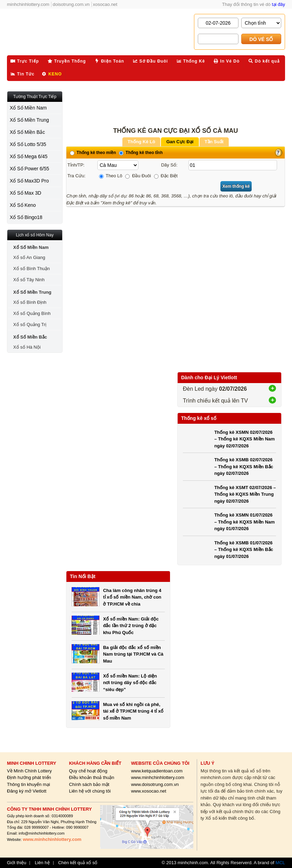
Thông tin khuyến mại (29, 784)
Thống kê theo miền (93, 153)
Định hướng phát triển (29, 777)
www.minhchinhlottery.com (158, 777)
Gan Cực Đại (180, 142)
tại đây (278, 4)
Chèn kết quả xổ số (78, 863)
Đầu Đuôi (138, 176)
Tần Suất (214, 142)
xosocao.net (105, 4)
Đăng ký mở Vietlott (27, 791)
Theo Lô (111, 176)
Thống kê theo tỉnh (141, 153)
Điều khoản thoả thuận (91, 777)
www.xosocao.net (149, 791)
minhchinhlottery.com (28, 4)
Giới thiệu (17, 863)
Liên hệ (42, 863)
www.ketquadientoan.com (157, 771)
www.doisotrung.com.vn (155, 784)
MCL (280, 863)
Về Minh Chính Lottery (29, 771)
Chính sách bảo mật (89, 784)
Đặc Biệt (166, 176)
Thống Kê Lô (141, 142)
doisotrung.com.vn (71, 4)
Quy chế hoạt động (88, 771)
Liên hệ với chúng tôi (90, 791)
